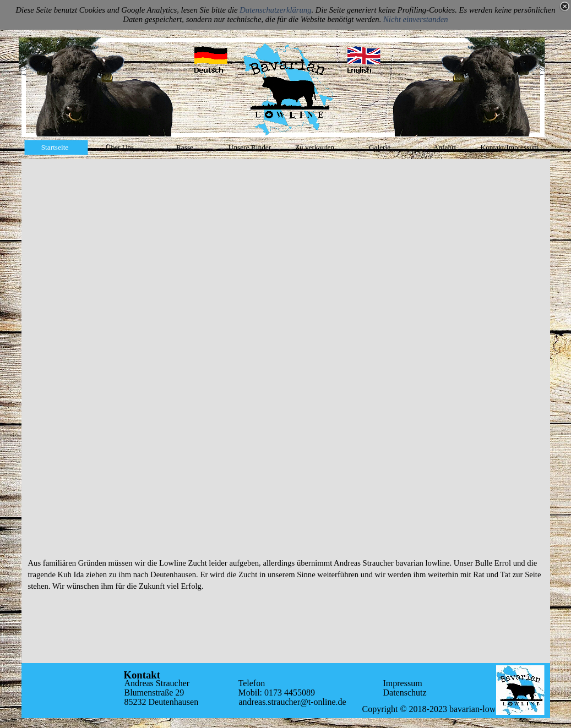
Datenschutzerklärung (275, 10)
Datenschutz (405, 693)
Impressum (403, 683)
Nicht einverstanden (416, 19)
